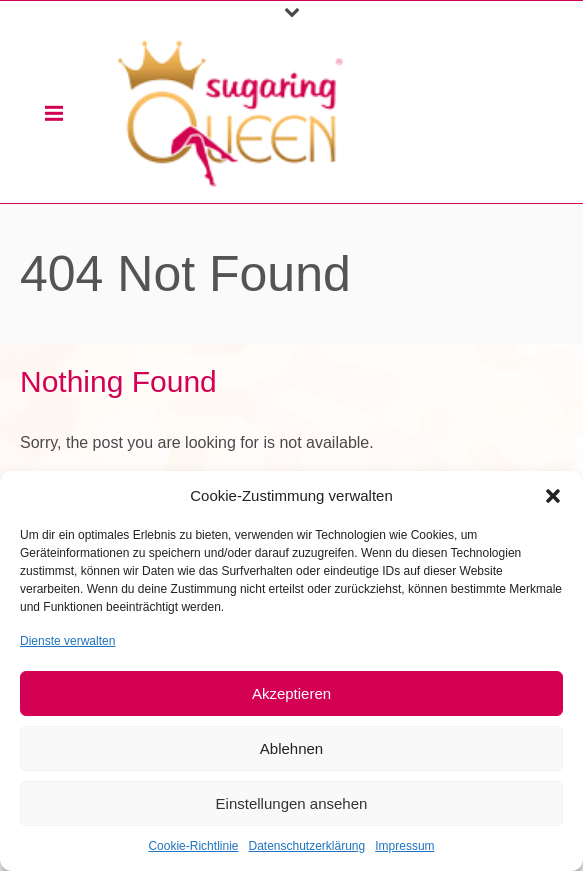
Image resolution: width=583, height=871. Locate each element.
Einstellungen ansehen (292, 803)
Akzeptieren (291, 693)
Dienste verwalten (67, 641)
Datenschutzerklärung (306, 846)
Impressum (404, 846)
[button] (553, 496)
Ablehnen (291, 748)
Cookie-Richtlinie (193, 846)
